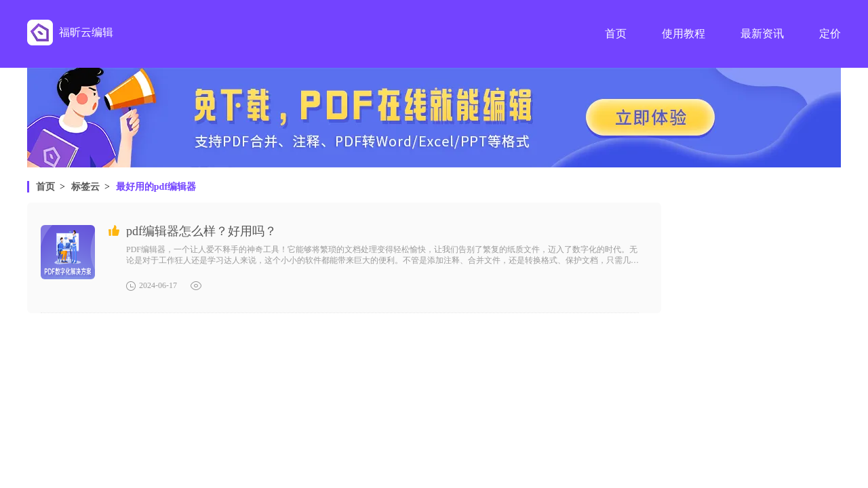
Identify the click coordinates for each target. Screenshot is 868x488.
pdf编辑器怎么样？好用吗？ (201, 231)
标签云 (85, 187)
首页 (45, 187)
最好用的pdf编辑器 (156, 187)
